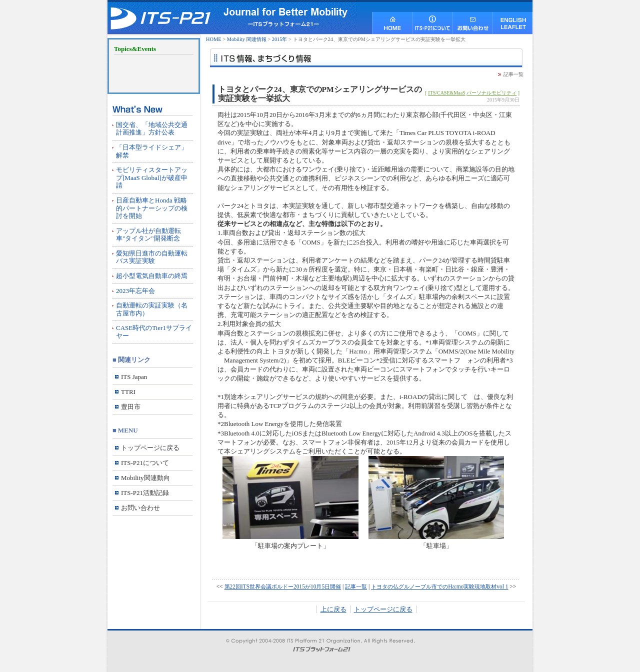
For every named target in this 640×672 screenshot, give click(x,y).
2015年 (280, 39)
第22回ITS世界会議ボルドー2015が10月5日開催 (283, 586)
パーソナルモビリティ (491, 93)
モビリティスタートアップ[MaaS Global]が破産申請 (152, 177)
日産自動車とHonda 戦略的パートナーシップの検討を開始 (152, 208)
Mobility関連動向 (145, 478)
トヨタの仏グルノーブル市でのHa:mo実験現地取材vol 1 (439, 586)
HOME (214, 39)
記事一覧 (513, 74)
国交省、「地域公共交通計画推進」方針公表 (152, 129)
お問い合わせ (140, 508)
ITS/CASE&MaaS (446, 93)
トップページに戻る (383, 609)
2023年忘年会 (135, 291)
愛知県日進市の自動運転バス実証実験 (152, 257)
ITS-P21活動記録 (145, 493)
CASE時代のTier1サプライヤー (154, 332)
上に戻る (333, 609)
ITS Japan (134, 377)
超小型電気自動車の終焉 (152, 276)
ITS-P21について (145, 463)
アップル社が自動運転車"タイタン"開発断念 (148, 235)
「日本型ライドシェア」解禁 (152, 151)
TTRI (128, 392)
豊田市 (131, 407)
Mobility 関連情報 (247, 39)
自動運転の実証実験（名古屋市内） (152, 309)
